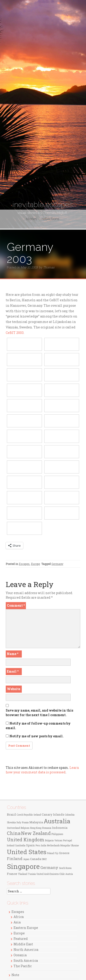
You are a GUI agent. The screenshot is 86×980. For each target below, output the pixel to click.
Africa (19, 917)
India (44, 846)
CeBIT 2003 (15, 333)
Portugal (68, 841)
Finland (15, 859)
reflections (51, 219)
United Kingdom (26, 840)
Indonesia (60, 828)
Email (13, 671)
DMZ (44, 859)
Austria (69, 874)
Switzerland (13, 828)
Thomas (49, 267)
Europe (35, 564)
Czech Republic (25, 815)
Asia (17, 922)
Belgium (25, 828)
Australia (57, 821)
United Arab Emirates (48, 874)
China (14, 833)
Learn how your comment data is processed (42, 770)
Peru (38, 846)
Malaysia (36, 822)
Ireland (37, 815)
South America (26, 961)
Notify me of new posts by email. (36, 736)
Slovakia (11, 823)
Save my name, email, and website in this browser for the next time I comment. (39, 713)
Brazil (11, 814)
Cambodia (20, 846)
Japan (26, 859)
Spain (31, 845)
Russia (25, 823)
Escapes (24, 564)
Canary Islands (53, 814)
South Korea (65, 868)
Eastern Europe (26, 928)
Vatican (58, 841)
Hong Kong (36, 828)
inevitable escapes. (43, 204)
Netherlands (53, 846)
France (12, 874)
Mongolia (65, 846)
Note (15, 975)
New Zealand (36, 833)
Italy (19, 823)
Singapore (23, 866)
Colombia (70, 815)
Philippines (57, 834)
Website (14, 689)
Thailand (23, 874)
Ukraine (75, 846)
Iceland (11, 846)
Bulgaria (49, 841)
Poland (51, 853)
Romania (47, 828)
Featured (21, 939)
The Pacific (23, 966)
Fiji (57, 853)
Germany (57, 564)
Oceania (20, 955)
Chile (62, 874)
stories (32, 219)
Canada (36, 859)
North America (26, 950)
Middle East (23, 944)
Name (13, 654)
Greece (64, 853)
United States (27, 852)
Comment (16, 605)
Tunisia (32, 874)
